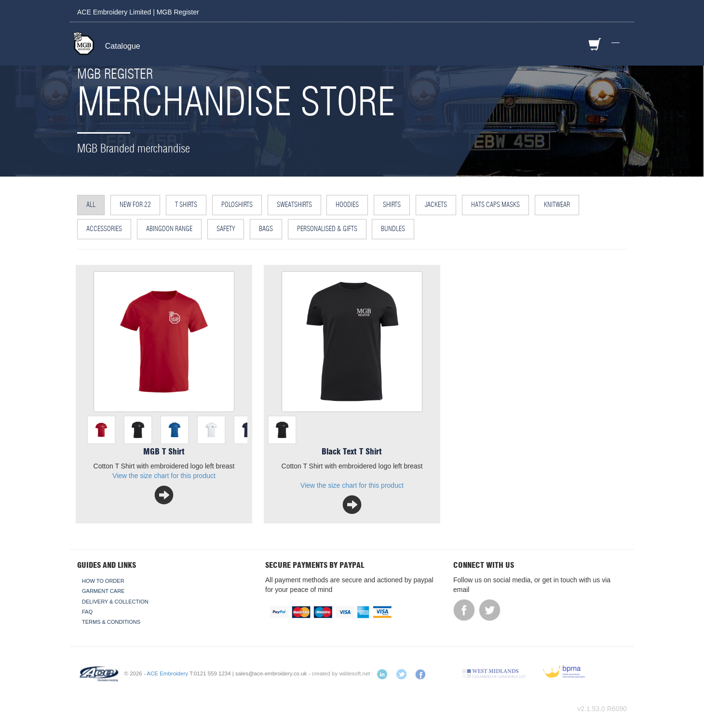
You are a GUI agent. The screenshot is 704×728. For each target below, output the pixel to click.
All (91, 205)
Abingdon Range (169, 229)
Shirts (392, 205)
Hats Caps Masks (495, 205)
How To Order (103, 581)
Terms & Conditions (111, 622)
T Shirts (186, 205)
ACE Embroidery (167, 673)
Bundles (393, 229)
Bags (266, 229)
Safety (226, 229)
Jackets (436, 205)
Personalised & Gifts (327, 229)
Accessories (104, 229)
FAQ (87, 612)
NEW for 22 (135, 205)
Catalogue (123, 46)
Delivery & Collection (115, 602)
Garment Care (103, 591)
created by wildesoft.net (341, 673)
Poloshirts (237, 205)
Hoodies (347, 205)
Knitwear (557, 205)
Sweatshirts (294, 205)
